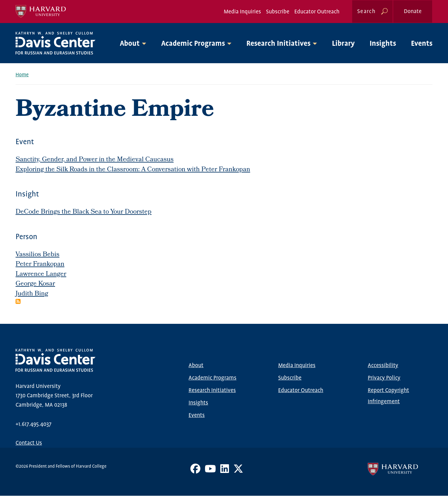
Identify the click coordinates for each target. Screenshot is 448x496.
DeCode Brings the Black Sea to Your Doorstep (84, 212)
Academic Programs (212, 378)
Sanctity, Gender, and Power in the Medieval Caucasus (95, 160)
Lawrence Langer (41, 274)
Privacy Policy (384, 378)
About (196, 366)
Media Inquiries (242, 12)
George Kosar (35, 284)
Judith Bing (32, 294)
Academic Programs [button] (193, 44)
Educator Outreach (317, 12)
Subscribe (278, 12)
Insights (383, 44)
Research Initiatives (212, 390)
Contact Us (29, 443)
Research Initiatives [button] (278, 44)
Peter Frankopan (40, 265)
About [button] (130, 44)
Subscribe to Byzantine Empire (18, 301)
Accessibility (383, 366)
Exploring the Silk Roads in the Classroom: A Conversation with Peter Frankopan (133, 170)
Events (422, 44)
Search (366, 12)
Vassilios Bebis (37, 255)
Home (22, 75)
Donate (413, 12)
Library (343, 44)
